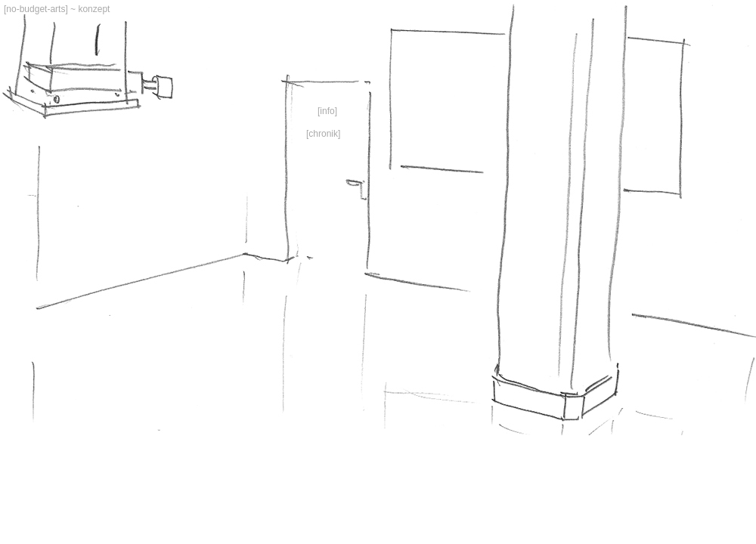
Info (327, 111)
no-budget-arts (36, 9)
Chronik (323, 134)
